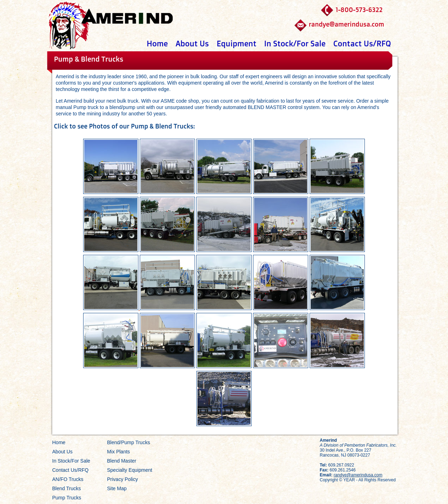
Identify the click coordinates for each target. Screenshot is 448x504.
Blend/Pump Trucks (129, 442)
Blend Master (122, 461)
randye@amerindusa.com (346, 24)
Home (157, 43)
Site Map (117, 488)
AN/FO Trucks (68, 479)
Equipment (236, 43)
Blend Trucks (67, 488)
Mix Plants (119, 452)
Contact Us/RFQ (362, 43)
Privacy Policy (123, 479)
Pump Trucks (67, 498)
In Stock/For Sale (295, 43)
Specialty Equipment (130, 470)
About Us (192, 43)
